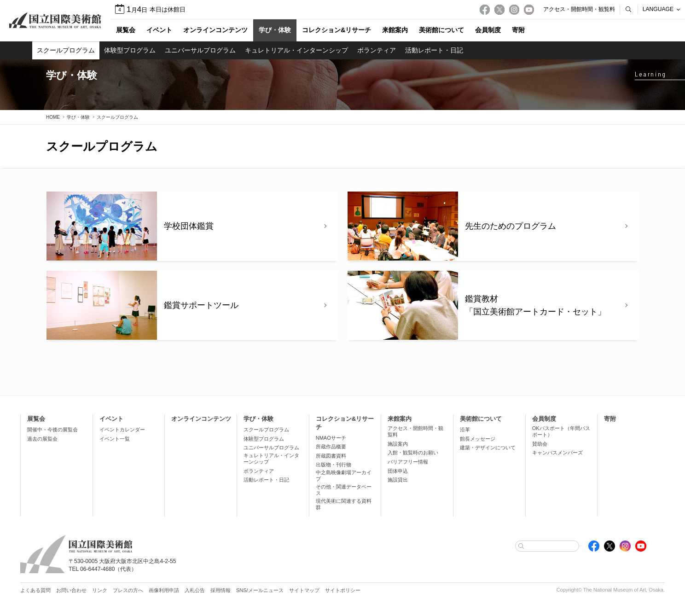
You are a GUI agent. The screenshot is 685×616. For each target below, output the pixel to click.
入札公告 (195, 590)
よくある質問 (35, 590)
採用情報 (221, 590)
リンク (100, 590)
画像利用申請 (164, 590)
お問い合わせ (71, 590)
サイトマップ (304, 590)
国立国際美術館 (55, 21)
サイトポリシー (343, 590)
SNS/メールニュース (260, 590)
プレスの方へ (128, 590)
